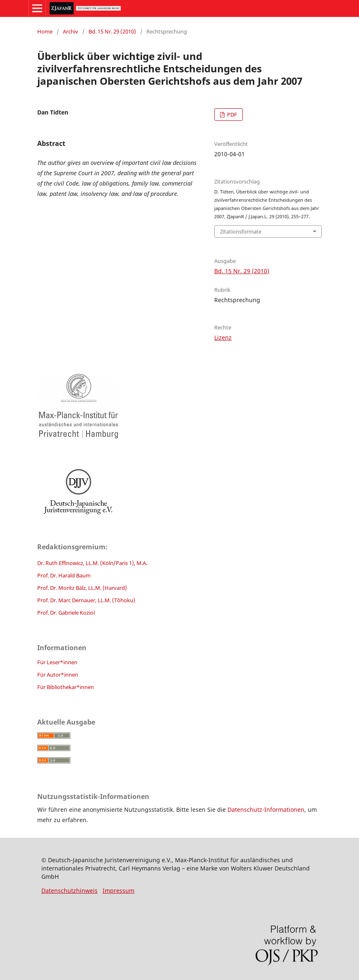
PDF (231, 114)
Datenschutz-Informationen (266, 810)
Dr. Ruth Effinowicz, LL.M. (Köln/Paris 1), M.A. (92, 563)
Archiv (71, 31)
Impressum (118, 891)
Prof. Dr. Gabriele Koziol (66, 613)
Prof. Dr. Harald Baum (64, 575)
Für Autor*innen (58, 675)
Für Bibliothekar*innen (66, 687)
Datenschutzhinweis (69, 891)
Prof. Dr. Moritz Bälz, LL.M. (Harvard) (82, 588)
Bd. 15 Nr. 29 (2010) (112, 31)
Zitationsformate (241, 231)
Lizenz (223, 337)
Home (45, 31)
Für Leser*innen (57, 662)
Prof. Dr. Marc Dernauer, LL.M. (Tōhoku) (86, 600)
